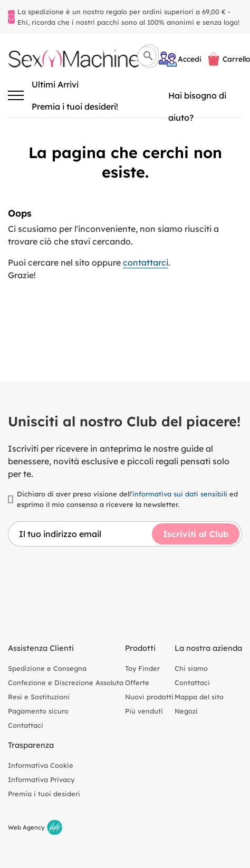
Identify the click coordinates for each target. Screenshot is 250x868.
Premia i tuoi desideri (44, 794)
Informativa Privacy (41, 779)
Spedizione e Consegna (47, 668)
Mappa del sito (199, 697)
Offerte (137, 682)
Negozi (186, 711)
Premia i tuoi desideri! (75, 106)
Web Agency (26, 827)
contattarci (146, 262)
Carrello (236, 59)
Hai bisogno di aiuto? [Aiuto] (197, 98)
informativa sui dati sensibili (180, 494)
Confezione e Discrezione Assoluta (66, 682)
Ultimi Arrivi (55, 84)
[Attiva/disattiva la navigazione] (16, 95)
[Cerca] (147, 56)
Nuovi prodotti (149, 697)
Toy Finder (142, 668)
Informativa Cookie (41, 765)
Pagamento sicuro (38, 711)
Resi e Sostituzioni (39, 697)
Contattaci (26, 725)
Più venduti (144, 711)
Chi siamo (191, 668)
